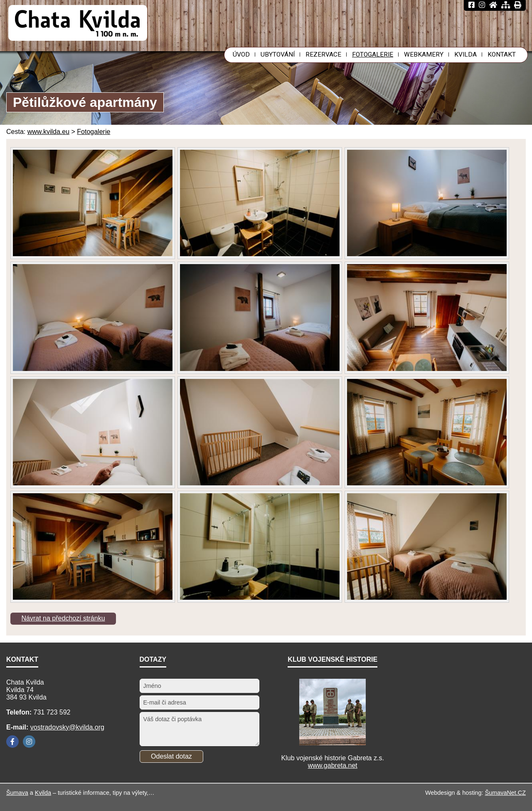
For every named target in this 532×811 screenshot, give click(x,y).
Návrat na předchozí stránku (63, 618)
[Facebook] (12, 742)
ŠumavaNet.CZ (505, 793)
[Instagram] (29, 742)
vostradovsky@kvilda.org (67, 727)
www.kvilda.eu (48, 132)
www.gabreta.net (333, 765)
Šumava (17, 793)
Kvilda (43, 793)
